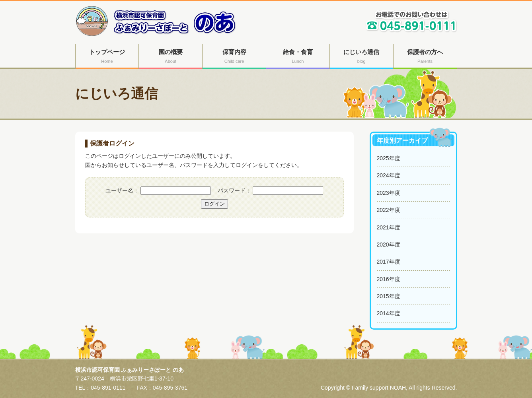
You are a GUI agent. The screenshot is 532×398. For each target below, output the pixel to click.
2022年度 (389, 210)
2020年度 (389, 245)
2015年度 (389, 296)
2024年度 (389, 175)
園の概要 (171, 57)
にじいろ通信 (361, 57)
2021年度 (389, 227)
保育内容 (234, 57)
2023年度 (389, 193)
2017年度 (389, 262)
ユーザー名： (122, 190)
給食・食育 (298, 57)
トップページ (107, 57)
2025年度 (389, 158)
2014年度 (389, 313)
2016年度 (389, 279)
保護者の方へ (425, 57)
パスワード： (234, 190)
